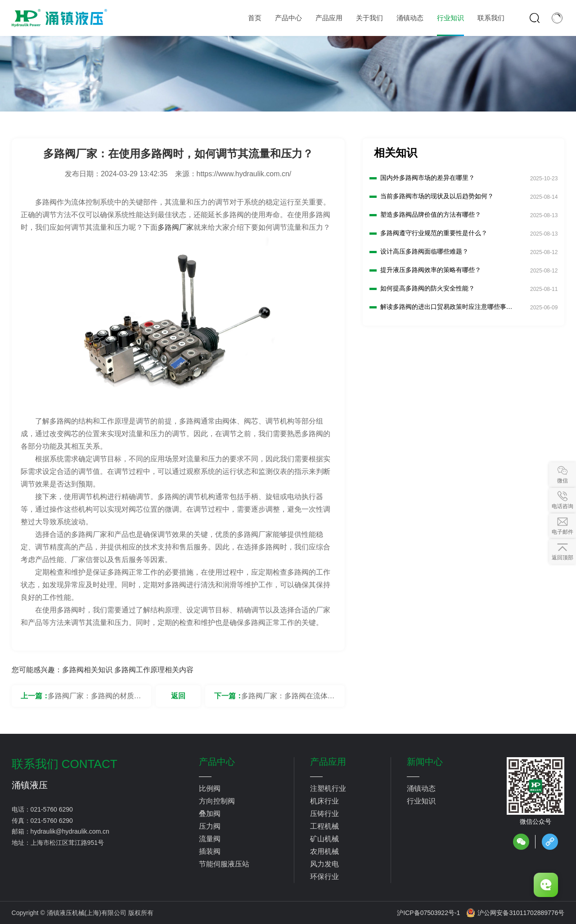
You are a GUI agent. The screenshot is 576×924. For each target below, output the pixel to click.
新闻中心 (425, 762)
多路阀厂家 (175, 227)
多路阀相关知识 (87, 670)
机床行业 (324, 801)
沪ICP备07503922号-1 (428, 913)
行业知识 (421, 801)
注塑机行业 (328, 788)
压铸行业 (324, 814)
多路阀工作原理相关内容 (154, 670)
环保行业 (324, 877)
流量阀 (210, 839)
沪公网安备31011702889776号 (515, 913)
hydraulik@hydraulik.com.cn (70, 831)
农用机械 (324, 851)
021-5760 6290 (52, 809)
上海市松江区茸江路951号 (67, 843)
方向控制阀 (217, 801)
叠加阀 (210, 814)
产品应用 (328, 762)
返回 (178, 696)
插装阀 (210, 851)
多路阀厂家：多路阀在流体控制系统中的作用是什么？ (288, 699)
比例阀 (210, 788)
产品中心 (217, 762)
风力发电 (324, 864)
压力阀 (210, 826)
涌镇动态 (421, 788)
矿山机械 (324, 839)
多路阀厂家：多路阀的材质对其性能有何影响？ (94, 699)
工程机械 (324, 826)
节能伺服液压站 (224, 864)
